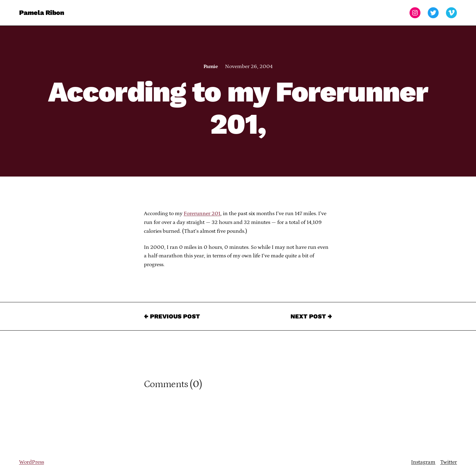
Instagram (423, 462)
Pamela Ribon (42, 13)
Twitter (449, 462)
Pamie (211, 67)
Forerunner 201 (202, 214)
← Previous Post (172, 316)
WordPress (32, 462)
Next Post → (311, 316)
